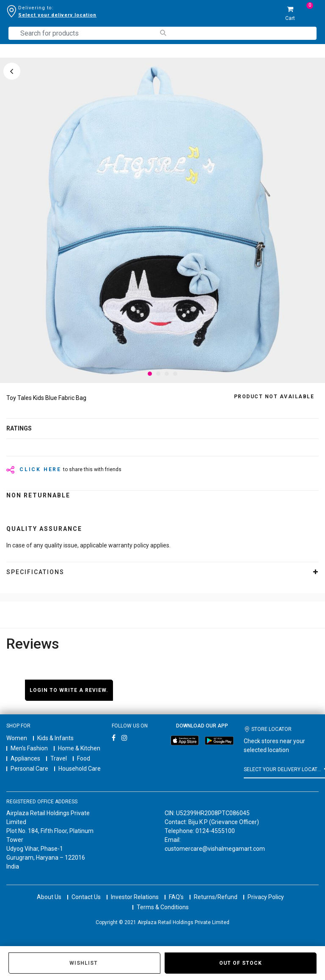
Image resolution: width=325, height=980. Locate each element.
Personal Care (29, 769)
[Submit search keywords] (163, 33)
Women (17, 738)
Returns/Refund (216, 889)
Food (84, 758)
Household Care (80, 769)
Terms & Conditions (163, 899)
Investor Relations (135, 889)
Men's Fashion (29, 748)
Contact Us (86, 889)
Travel (59, 758)
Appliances (25, 758)
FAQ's (176, 889)
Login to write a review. (69, 690)
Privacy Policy (266, 889)
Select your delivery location (57, 15)
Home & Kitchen (79, 748)
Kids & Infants (55, 738)
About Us (49, 889)
